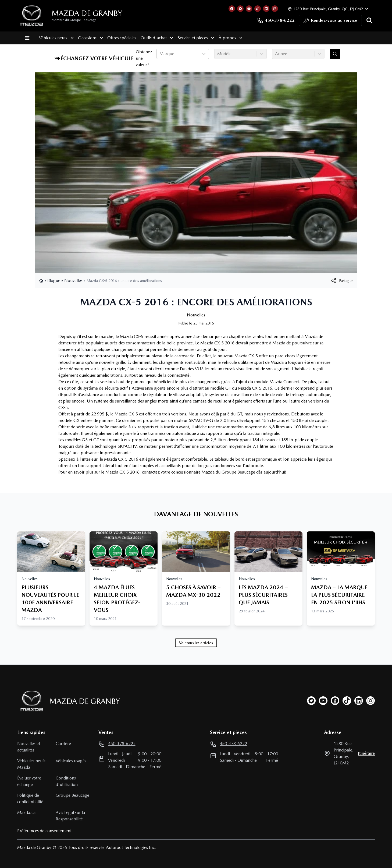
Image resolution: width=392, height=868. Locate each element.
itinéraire (366, 753)
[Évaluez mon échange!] (335, 54)
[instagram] (370, 701)
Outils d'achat (152, 38)
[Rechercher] (369, 20)
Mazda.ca (26, 812)
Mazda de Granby (87, 13)
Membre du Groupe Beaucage (74, 20)
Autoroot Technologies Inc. (131, 847)
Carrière (63, 744)
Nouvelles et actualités (29, 747)
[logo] (32, 16)
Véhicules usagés (71, 761)
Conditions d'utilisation (67, 781)
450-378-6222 (276, 20)
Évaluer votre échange (29, 781)
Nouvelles (73, 280)
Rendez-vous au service (330, 22)
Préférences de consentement (44, 831)
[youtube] (323, 701)
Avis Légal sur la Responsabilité (70, 816)
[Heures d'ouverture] (327, 9)
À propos (226, 38)
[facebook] (335, 701)
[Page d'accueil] (30, 701)
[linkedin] (359, 701)
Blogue (54, 280)
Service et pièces (191, 38)
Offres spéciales (117, 38)
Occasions (86, 38)
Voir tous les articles (196, 643)
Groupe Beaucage (72, 795)
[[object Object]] (342, 281)
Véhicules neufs (52, 38)
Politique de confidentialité (30, 798)
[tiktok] (347, 701)
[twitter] (311, 701)
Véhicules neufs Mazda (31, 764)
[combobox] (160, 54)
